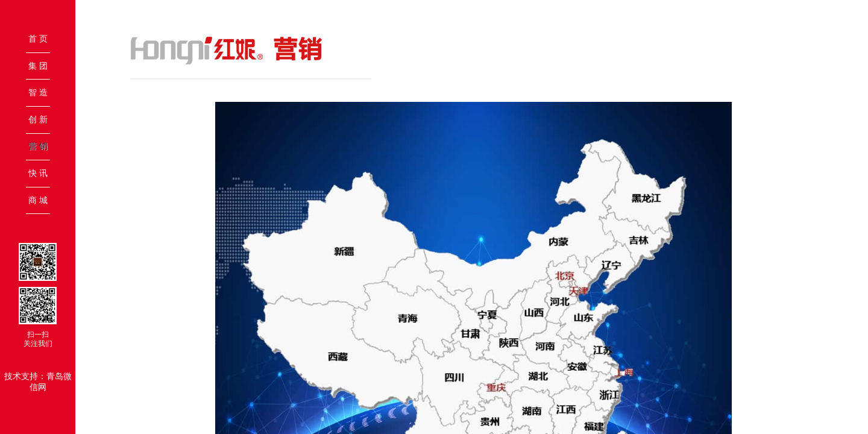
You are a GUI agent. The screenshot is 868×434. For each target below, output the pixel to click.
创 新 (38, 119)
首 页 (38, 39)
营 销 (38, 146)
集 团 (38, 66)
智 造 (38, 92)
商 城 (38, 200)
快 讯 (38, 173)
